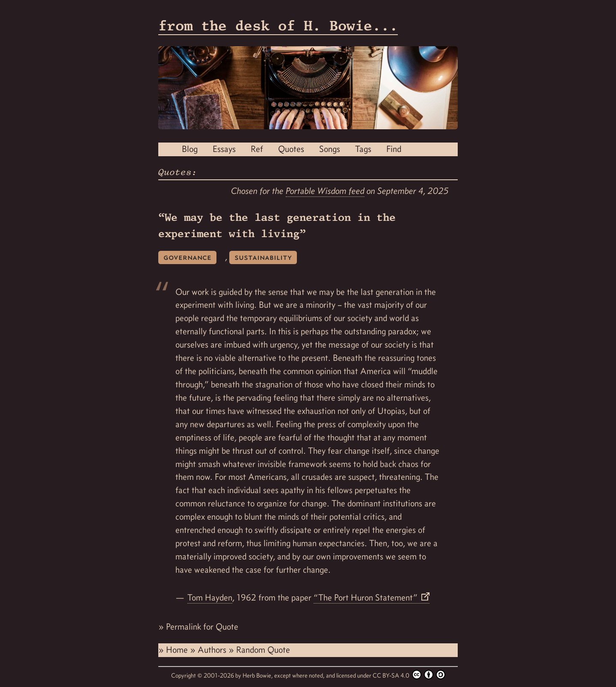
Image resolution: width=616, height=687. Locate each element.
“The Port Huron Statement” (367, 598)
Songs (330, 149)
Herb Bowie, (258, 675)
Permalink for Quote (202, 627)
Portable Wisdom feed (325, 191)
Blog (190, 149)
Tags (363, 149)
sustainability (263, 257)
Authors (213, 650)
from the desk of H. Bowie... (278, 25)
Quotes (291, 149)
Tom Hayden (210, 598)
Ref (257, 149)
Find (394, 149)
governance (187, 257)
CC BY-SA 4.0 (409, 675)
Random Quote (263, 650)
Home (178, 650)
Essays (224, 149)
